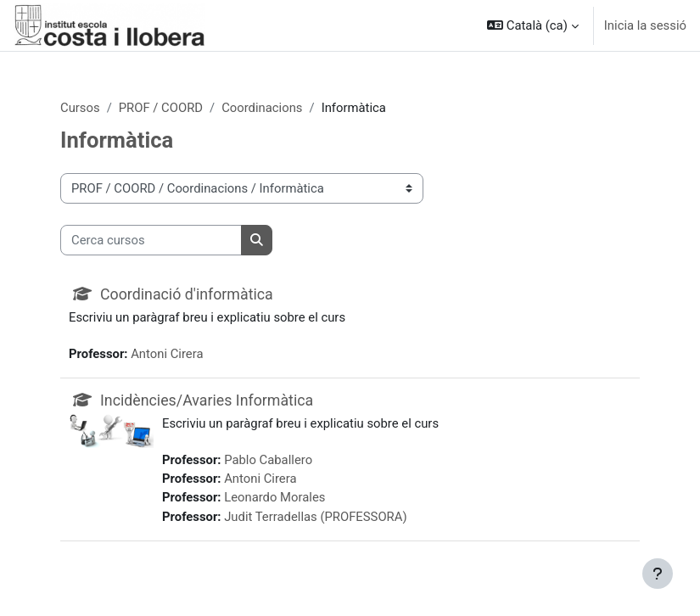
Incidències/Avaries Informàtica (207, 400)
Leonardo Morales (274, 497)
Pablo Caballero (268, 460)
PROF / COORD (161, 108)
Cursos (80, 108)
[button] (533, 25)
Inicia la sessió (645, 25)
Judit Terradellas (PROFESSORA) (315, 517)
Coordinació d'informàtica (187, 294)
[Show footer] (658, 574)
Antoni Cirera (167, 354)
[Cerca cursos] (151, 240)
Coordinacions (262, 108)
